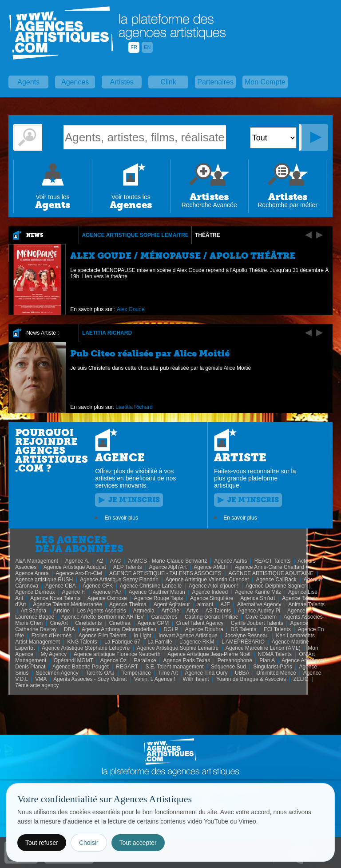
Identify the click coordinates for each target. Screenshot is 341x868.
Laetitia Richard (107, 333)
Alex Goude (131, 309)
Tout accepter (138, 843)
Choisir (89, 843)
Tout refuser (42, 843)
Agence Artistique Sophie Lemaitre (135, 235)
